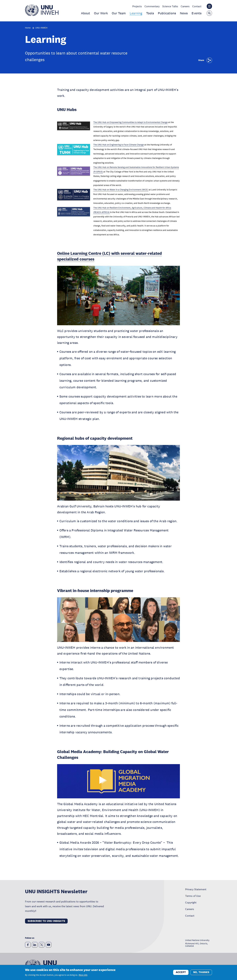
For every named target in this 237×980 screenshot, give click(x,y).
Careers (185, 6)
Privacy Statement (196, 889)
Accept (181, 972)
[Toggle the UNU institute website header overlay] (209, 6)
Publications (167, 13)
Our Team (119, 13)
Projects (137, 6)
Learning (136, 13)
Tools (150, 13)
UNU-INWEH (41, 28)
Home (28, 28)
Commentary (152, 6)
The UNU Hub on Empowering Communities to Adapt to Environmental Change (131, 122)
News (184, 13)
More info (83, 975)
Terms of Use (193, 896)
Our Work (101, 13)
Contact (197, 6)
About (86, 13)
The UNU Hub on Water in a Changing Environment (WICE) (121, 190)
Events (197, 13)
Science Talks (170, 6)
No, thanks (201, 972)
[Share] (209, 60)
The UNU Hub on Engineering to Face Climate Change (119, 145)
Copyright (191, 902)
